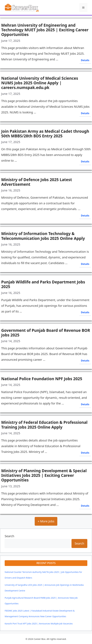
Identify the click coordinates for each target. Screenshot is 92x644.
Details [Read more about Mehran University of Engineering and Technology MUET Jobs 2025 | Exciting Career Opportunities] (85, 60)
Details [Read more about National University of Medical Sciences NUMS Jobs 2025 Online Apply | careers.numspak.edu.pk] (85, 113)
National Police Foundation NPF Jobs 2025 (42, 379)
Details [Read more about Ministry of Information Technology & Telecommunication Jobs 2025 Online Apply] (85, 264)
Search (9, 536)
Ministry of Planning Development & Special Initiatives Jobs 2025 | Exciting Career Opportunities (44, 475)
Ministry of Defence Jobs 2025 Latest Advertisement (37, 182)
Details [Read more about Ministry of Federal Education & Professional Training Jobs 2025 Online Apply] (85, 453)
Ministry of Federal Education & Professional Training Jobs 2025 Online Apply (44, 425)
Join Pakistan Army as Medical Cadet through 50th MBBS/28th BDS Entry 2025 (45, 134)
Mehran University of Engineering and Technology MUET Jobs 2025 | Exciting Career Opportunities (45, 30)
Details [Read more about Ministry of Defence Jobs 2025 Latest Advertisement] (85, 216)
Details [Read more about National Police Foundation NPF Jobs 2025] (85, 404)
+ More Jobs (46, 521)
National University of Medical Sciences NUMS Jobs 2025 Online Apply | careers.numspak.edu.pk (40, 83)
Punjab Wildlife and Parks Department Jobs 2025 (43, 284)
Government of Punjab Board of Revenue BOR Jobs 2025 (46, 333)
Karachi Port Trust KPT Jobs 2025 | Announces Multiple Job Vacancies (39, 624)
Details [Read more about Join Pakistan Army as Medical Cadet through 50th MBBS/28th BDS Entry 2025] (85, 161)
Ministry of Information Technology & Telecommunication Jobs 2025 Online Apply (43, 236)
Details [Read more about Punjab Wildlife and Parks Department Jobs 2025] (85, 312)
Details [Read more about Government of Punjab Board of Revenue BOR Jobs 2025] (85, 361)
